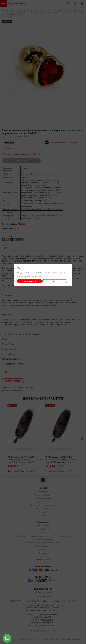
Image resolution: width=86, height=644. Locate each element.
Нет (55, 281)
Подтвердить (30, 281)
